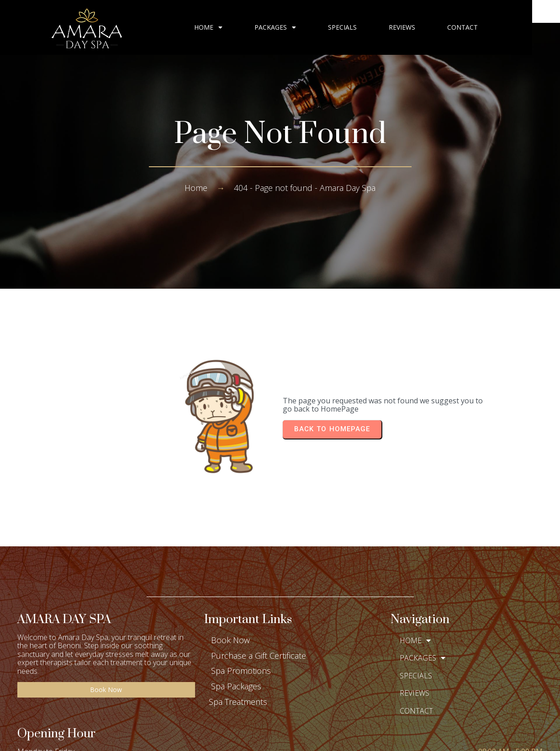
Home (196, 188)
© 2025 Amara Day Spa (280, 737)
